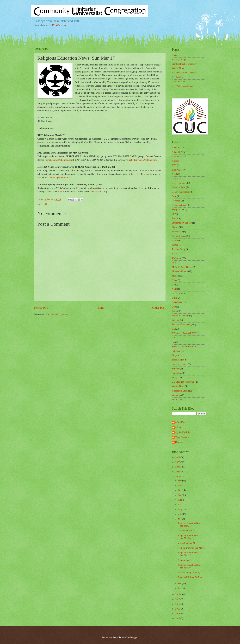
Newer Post (41, 308)
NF (173, 285)
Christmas (177, 179)
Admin (178, 427)
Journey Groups (179, 60)
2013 (178, 618)
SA (173, 342)
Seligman (176, 351)
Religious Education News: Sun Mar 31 (190, 525)
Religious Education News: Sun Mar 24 (190, 537)
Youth (175, 400)
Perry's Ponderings (180, 316)
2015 (178, 609)
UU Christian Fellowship (183, 382)
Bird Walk (177, 170)
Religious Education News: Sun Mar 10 (190, 566)
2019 (178, 477)
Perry (174, 311)
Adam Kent (180, 422)
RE (46, 204)
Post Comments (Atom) (57, 314)
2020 (178, 472)
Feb (180, 583)
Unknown (180, 442)
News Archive (178, 82)
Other (175, 298)
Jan (180, 588)
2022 (178, 462)
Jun (180, 505)
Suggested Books (180, 364)
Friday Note (177, 232)
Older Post (159, 308)
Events (175, 218)
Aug (180, 500)
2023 (178, 457)
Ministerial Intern (180, 271)
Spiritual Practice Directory (184, 64)
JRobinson (177, 258)
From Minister (178, 236)
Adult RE (176, 152)
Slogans (176, 355)
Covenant (176, 201)
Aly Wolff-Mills (182, 432)
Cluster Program (179, 183)
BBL (174, 165)
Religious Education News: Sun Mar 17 (190, 554)
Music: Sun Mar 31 (186, 531)
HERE (137, 174)
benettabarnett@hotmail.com (59, 160)
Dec (180, 481)
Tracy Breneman (183, 437)
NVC (174, 289)
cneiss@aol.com (98, 192)
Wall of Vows (178, 68)
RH (174, 338)
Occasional (177, 293)
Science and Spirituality (183, 347)
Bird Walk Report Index (183, 86)
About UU (177, 148)
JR (173, 254)
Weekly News (178, 386)
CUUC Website (56, 25)
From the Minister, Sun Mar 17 (191, 548)
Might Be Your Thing (182, 267)
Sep (180, 495)
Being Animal (184, 560)
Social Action (178, 360)
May (180, 510)
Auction (176, 161)
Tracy (175, 377)
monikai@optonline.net (61, 178)
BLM (174, 174)
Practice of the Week (181, 325)
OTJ (174, 307)
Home (100, 308)
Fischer (175, 227)
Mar (180, 519)
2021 (178, 467)
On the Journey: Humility (189, 572)
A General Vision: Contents (184, 73)
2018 (178, 594)
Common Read (179, 187)
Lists (174, 263)
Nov (180, 486)
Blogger (134, 637)
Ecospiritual (177, 209)
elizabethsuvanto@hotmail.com (142, 160)
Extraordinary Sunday (182, 223)
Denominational (179, 205)
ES (173, 214)
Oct (180, 490)
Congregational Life (181, 192)
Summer (176, 369)
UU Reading (178, 77)
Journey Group (179, 249)
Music (175, 276)
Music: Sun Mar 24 (186, 543)
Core (174, 196)
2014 (178, 614)
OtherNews (177, 302)
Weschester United (180, 391)
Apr (180, 514)
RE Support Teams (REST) (184, 333)
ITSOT (175, 245)
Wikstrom (176, 395)
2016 (178, 604)
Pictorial (176, 320)
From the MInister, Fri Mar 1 (191, 577)
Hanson (175, 241)
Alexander (177, 157)
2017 (178, 599)
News (175, 280)
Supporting (177, 373)
